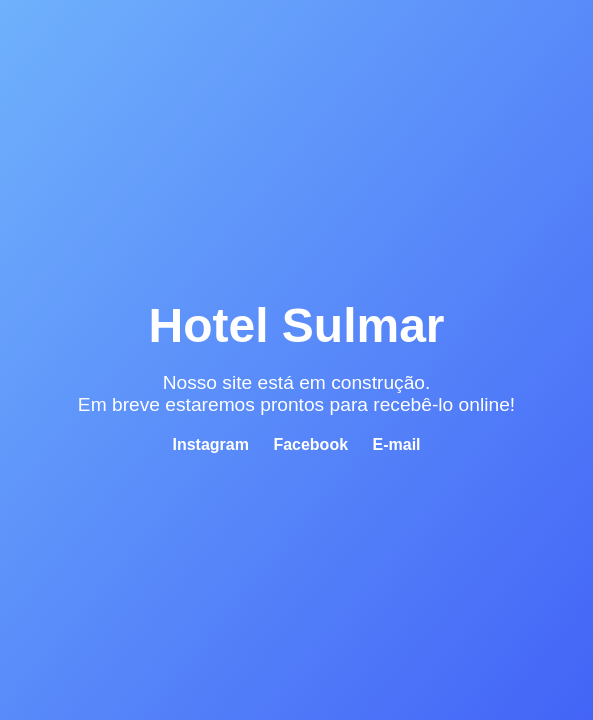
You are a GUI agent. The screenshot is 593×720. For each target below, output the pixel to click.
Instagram (210, 444)
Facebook (310, 444)
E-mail (397, 444)
